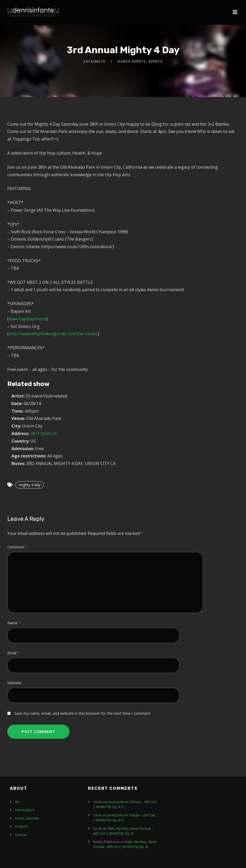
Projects (21, 826)
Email (13, 653)
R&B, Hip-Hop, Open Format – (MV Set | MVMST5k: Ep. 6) (123, 831)
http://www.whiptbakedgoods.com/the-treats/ (53, 334)
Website (14, 683)
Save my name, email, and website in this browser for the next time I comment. (83, 713)
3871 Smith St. (44, 433)
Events (156, 61)
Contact (21, 835)
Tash (97, 815)
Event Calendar (27, 818)
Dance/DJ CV (25, 810)
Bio (18, 802)
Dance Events (132, 61)
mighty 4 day (30, 485)
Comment (17, 547)
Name (14, 623)
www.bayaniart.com (27, 319)
